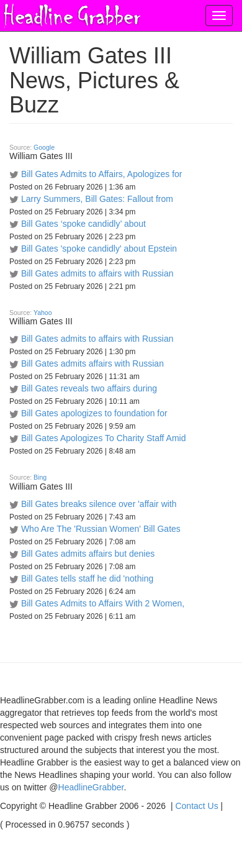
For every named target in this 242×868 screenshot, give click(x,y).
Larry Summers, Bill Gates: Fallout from (97, 199)
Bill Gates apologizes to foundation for (94, 413)
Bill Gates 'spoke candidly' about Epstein (99, 249)
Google (44, 147)
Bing (40, 477)
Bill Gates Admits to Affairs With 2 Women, (103, 603)
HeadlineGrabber (91, 787)
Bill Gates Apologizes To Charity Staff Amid (104, 438)
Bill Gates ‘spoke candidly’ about (83, 224)
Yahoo (43, 313)
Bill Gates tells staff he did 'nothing (87, 578)
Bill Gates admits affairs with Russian (92, 363)
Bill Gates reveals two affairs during (89, 388)
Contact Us (196, 806)
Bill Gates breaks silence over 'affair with (99, 504)
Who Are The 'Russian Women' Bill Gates (101, 529)
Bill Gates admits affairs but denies (88, 554)
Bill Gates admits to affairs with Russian (97, 273)
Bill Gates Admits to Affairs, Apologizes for (102, 174)
